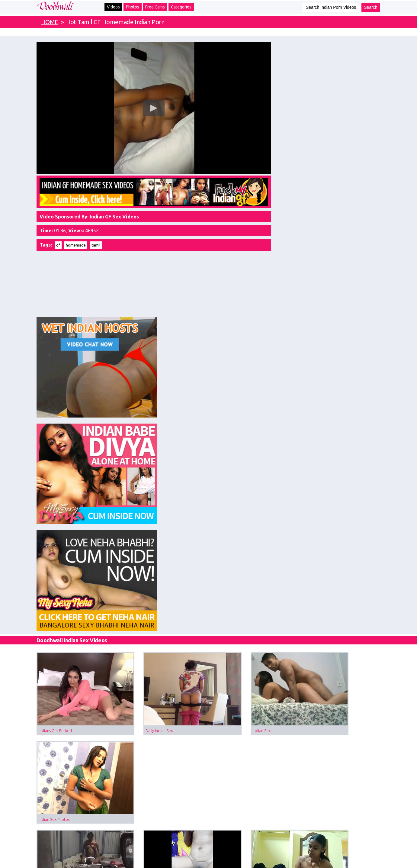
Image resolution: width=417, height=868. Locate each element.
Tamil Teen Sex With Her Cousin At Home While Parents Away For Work (77, 642)
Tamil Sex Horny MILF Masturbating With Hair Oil (342, 567)
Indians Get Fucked (55, 418)
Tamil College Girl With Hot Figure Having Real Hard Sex (254, 642)
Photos (133, 7)
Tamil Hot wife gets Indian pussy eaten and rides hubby (165, 567)
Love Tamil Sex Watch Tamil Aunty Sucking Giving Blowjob (77, 567)
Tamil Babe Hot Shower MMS (329, 492)
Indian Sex (224, 418)
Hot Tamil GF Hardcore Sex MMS (156, 492)
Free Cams (155, 7)
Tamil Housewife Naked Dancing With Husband (342, 716)
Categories (181, 7)
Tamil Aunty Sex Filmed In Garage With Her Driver (77, 492)
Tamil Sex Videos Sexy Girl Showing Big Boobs (77, 716)
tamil (96, 239)
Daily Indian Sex (140, 418)
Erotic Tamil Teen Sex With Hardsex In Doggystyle (254, 567)
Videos (113, 7)
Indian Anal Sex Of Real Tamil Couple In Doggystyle (165, 642)
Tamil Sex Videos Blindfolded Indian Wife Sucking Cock (254, 716)
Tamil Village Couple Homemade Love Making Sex (254, 492)
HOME (50, 22)
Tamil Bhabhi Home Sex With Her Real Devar (342, 642)
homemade (76, 239)
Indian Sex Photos (319, 418)
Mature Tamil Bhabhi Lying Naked (156, 716)
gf (58, 239)
